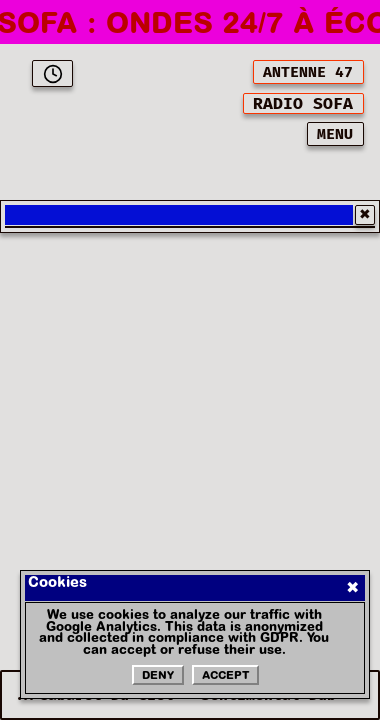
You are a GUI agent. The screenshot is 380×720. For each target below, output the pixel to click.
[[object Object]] (303, 103)
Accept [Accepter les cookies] (225, 676)
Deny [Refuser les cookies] (158, 676)
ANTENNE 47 (308, 72)
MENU (335, 134)
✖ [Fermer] (352, 588)
